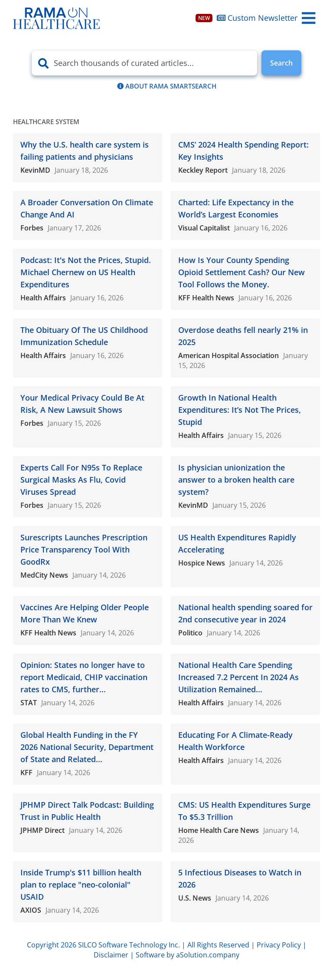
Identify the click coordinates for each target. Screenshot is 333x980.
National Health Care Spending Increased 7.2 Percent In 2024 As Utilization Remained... (238, 677)
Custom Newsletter (246, 18)
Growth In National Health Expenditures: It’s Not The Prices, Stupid (240, 410)
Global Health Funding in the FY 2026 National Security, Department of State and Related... (87, 747)
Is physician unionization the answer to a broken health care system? (236, 480)
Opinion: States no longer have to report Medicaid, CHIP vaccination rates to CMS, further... (84, 677)
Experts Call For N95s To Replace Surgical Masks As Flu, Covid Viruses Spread (81, 480)
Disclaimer (111, 955)
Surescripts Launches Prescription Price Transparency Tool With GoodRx (84, 549)
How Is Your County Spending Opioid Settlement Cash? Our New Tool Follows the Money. (242, 272)
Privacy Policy (279, 945)
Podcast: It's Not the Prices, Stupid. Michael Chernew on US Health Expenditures (86, 272)
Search (281, 63)
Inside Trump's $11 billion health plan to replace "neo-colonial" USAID (81, 885)
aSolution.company (208, 955)
